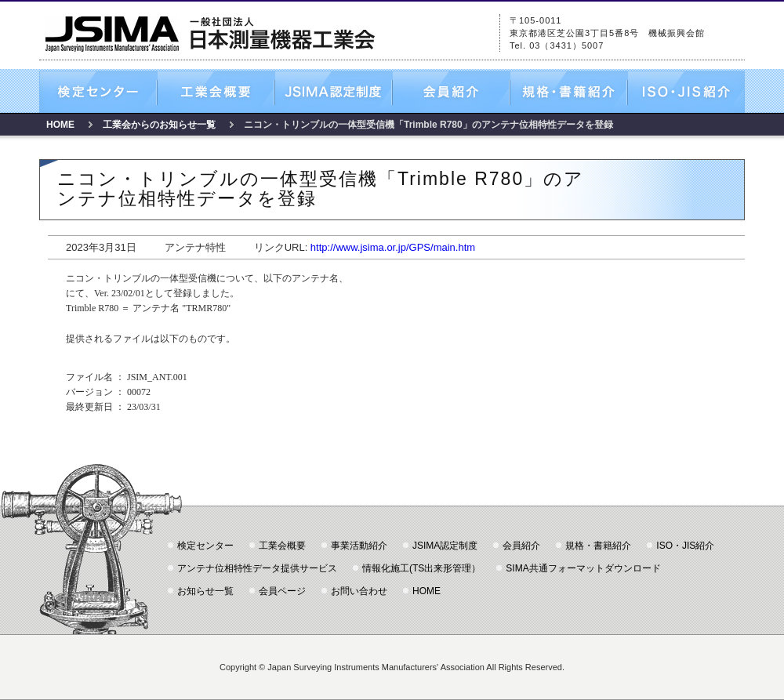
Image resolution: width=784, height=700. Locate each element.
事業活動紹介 (359, 546)
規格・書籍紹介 (568, 92)
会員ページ (282, 591)
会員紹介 (451, 92)
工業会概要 (216, 92)
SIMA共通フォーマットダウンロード (583, 568)
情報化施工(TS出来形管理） (421, 568)
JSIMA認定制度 (333, 92)
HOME (60, 125)
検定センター (98, 92)
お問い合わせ (359, 591)
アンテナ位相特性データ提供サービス (257, 568)
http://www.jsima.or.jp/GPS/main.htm (393, 247)
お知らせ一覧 (205, 591)
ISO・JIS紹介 (686, 92)
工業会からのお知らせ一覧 (159, 125)
